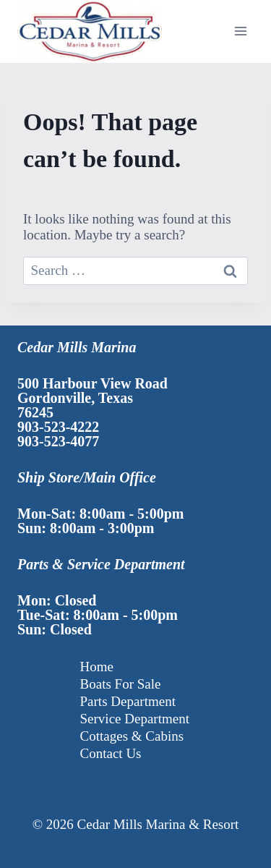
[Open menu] (240, 31)
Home (97, 667)
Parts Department (128, 701)
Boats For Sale (121, 684)
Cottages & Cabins (132, 736)
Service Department (135, 719)
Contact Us (111, 753)
